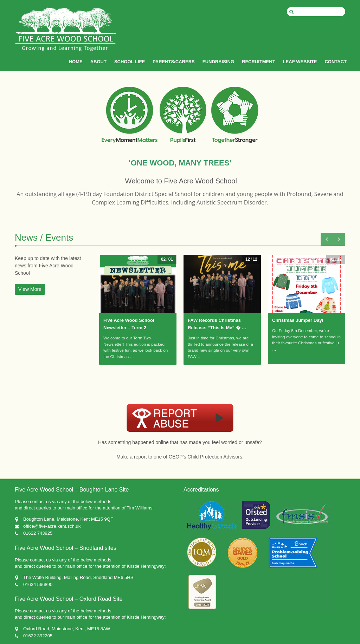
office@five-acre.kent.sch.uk (52, 526)
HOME (76, 62)
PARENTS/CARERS (174, 62)
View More (30, 289)
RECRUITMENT (259, 62)
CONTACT (336, 62)
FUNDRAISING (218, 62)
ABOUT (98, 62)
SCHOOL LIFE (130, 62)
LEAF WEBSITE (300, 62)
